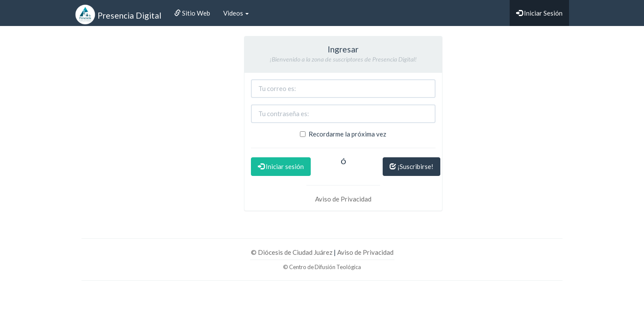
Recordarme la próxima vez (343, 134)
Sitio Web (192, 13)
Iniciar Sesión (539, 13)
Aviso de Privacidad (343, 199)
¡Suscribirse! (411, 166)
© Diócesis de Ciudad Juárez (292, 252)
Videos (236, 13)
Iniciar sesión (281, 166)
